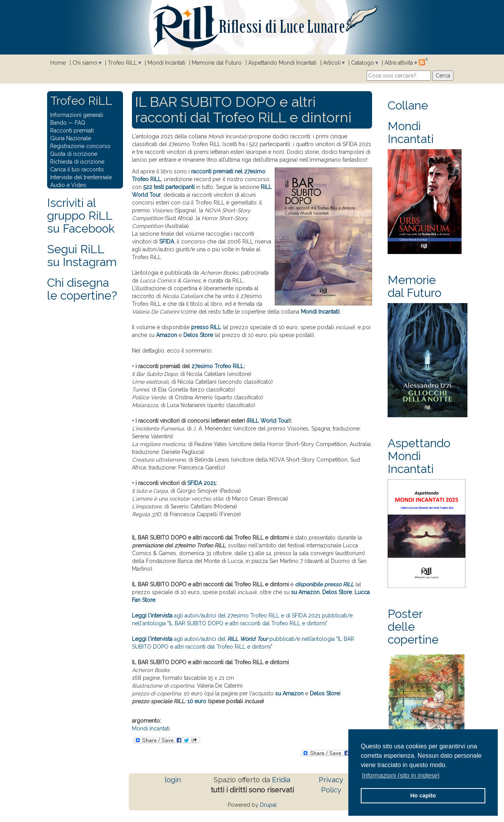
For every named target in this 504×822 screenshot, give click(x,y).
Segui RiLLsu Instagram (82, 256)
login (173, 780)
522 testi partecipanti (169, 187)
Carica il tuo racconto (77, 169)
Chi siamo (85, 63)
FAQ (80, 123)
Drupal (268, 805)
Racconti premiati (72, 131)
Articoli (332, 63)
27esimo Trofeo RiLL (218, 366)
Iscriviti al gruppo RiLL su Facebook (81, 216)
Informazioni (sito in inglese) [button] (401, 775)
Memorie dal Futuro (217, 63)
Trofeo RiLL (122, 63)
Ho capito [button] (423, 796)
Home (58, 63)
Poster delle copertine (413, 627)
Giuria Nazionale (71, 138)
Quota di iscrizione (74, 154)
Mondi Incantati (166, 63)
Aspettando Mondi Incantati (282, 63)
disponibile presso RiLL (324, 584)
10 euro (197, 701)
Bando (58, 123)
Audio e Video (68, 185)
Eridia (281, 780)
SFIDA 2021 (201, 483)
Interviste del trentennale (81, 177)
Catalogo (363, 63)
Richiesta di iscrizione (77, 162)
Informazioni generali (77, 115)
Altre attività (399, 63)
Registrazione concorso (80, 146)
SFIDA (167, 242)
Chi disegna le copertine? (82, 289)
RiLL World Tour (269, 421)
